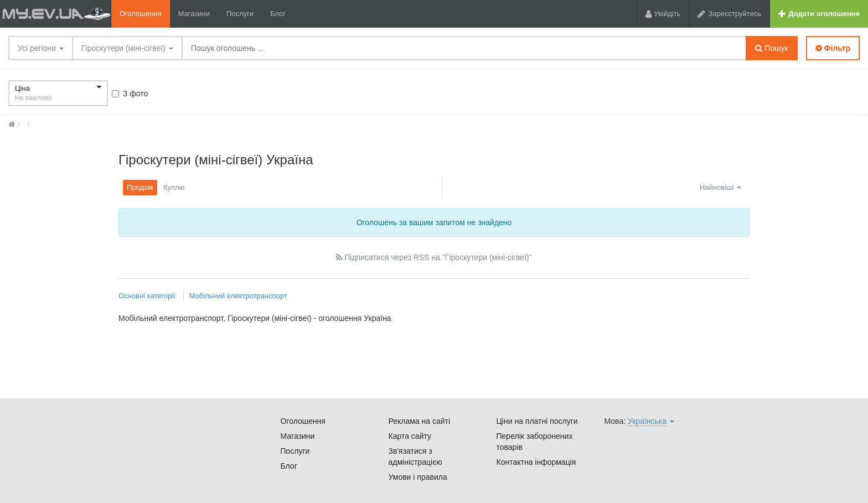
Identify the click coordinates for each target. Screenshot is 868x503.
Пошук (771, 48)
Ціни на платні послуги (537, 421)
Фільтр (833, 48)
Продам (140, 187)
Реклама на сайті (420, 421)
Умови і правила (418, 477)
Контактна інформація (536, 462)
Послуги (240, 14)
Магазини (194, 14)
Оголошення (141, 14)
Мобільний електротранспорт (238, 296)
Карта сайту (410, 436)
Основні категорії (148, 296)
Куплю (174, 187)
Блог (278, 14)
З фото (130, 94)
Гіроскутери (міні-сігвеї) (127, 48)
